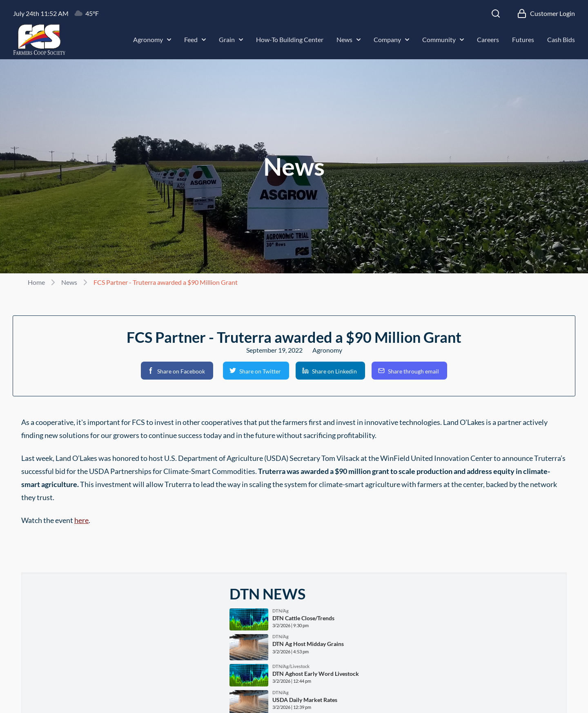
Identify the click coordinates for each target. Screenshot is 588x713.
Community (443, 39)
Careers (488, 39)
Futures (523, 39)
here (81, 520)
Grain (231, 39)
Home (36, 282)
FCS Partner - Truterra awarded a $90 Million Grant (166, 282)
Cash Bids (561, 39)
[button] (177, 371)
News (349, 39)
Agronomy (152, 39)
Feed (195, 39)
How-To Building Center (290, 39)
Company (391, 39)
